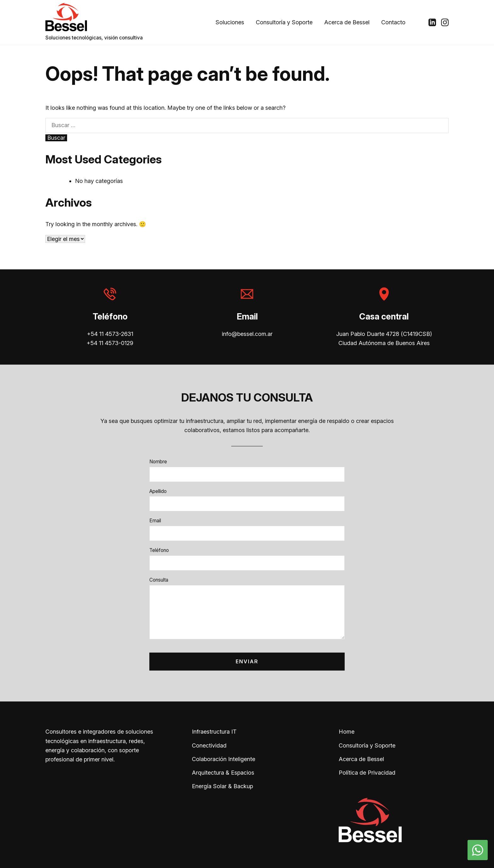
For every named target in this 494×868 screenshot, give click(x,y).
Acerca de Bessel (347, 22)
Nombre (158, 462)
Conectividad (209, 745)
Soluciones (230, 22)
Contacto (393, 22)
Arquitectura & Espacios (223, 773)
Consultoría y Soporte (284, 22)
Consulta (159, 580)
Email (155, 521)
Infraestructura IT (214, 732)
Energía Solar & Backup (222, 786)
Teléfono (159, 550)
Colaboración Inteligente (224, 759)
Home (347, 732)
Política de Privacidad (367, 773)
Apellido (158, 491)
